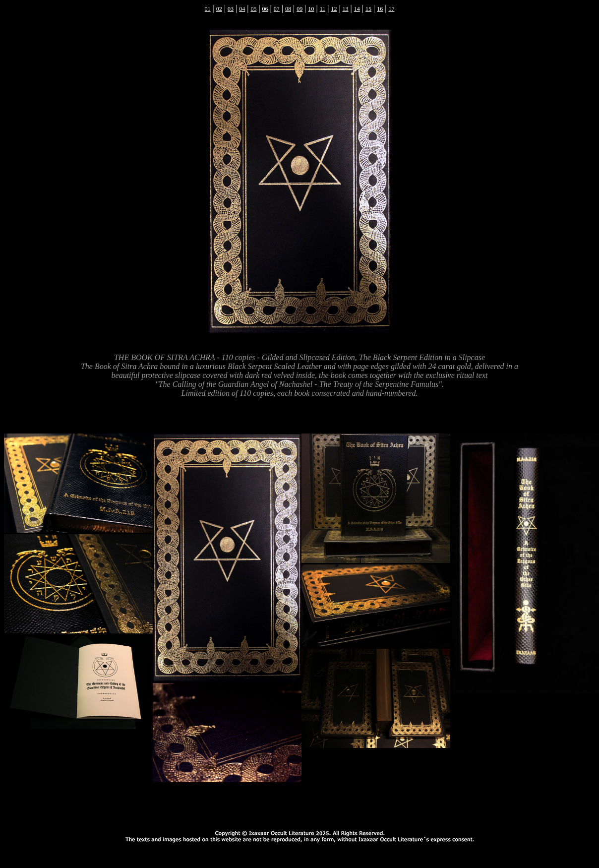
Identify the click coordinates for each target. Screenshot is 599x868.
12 (334, 9)
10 (311, 9)
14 (357, 9)
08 (288, 9)
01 (208, 9)
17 (391, 9)
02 (219, 9)
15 (368, 9)
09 (299, 9)
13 (346, 9)
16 (380, 9)
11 (323, 9)
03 (231, 9)
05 (253, 9)
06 (265, 9)
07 (277, 9)
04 (242, 9)
